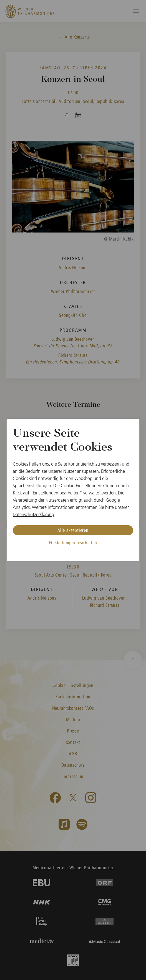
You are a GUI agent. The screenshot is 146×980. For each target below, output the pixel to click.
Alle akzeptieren (73, 530)
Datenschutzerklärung (33, 514)
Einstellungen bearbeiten (73, 543)
